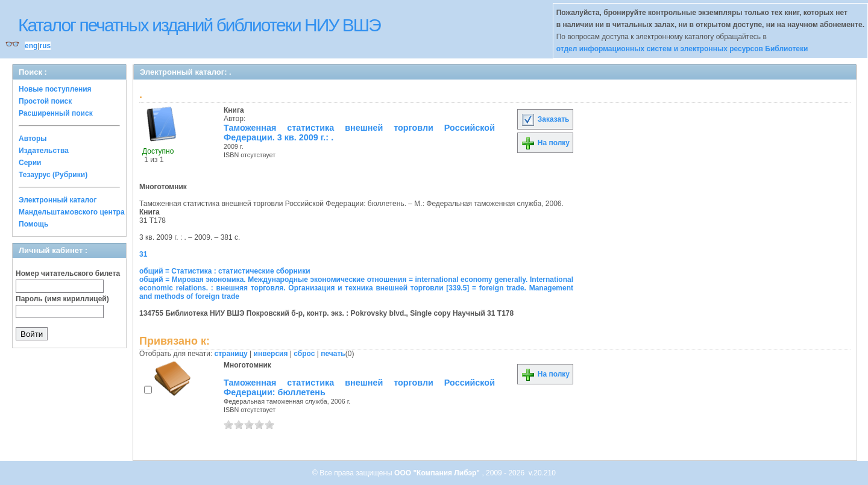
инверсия (271, 354)
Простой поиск (45, 101)
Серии (30, 163)
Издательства (44, 151)
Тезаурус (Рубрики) (53, 175)
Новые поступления (55, 89)
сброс (304, 354)
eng (31, 46)
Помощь (33, 224)
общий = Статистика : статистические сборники (225, 271)
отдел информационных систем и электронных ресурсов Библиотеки (682, 49)
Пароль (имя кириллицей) (62, 299)
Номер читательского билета (68, 274)
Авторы (33, 139)
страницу (231, 354)
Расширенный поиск (56, 113)
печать (333, 354)
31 (143, 254)
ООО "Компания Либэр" (438, 473)
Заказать (545, 119)
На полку (545, 143)
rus (45, 46)
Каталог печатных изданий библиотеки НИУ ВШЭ (199, 25)
